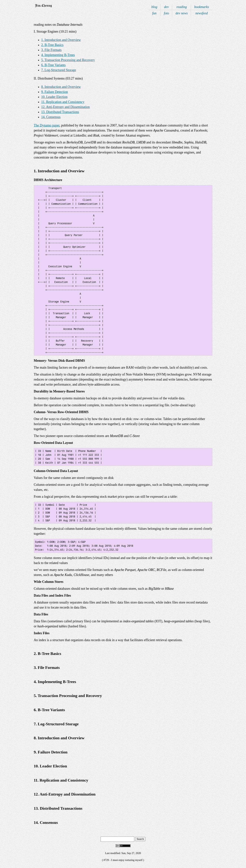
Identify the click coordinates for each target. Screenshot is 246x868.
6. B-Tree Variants (54, 65)
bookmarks (202, 7)
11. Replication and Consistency (63, 102)
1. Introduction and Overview (61, 40)
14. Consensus (51, 117)
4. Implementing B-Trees (58, 55)
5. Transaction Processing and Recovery (68, 60)
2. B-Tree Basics (52, 45)
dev (167, 7)
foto (166, 13)
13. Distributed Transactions (60, 112)
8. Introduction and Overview (61, 87)
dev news (182, 13)
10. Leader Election (54, 97)
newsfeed (202, 13)
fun (154, 13)
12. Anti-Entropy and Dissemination (66, 107)
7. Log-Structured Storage (59, 70)
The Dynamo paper (47, 125)
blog (154, 7)
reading (182, 7)
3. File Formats (52, 50)
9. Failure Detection (55, 92)
